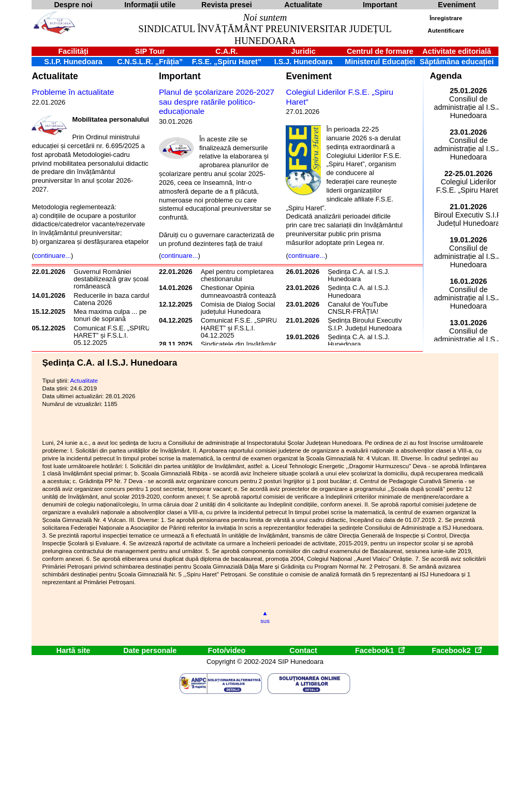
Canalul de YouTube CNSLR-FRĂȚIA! (358, 308)
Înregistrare (446, 18)
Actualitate (55, 76)
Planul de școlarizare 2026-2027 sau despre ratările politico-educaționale (217, 102)
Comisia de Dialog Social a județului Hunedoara (241, 308)
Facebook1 (380, 650)
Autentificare (446, 31)
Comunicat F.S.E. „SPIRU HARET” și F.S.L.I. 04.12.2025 (239, 328)
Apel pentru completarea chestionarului (237, 275)
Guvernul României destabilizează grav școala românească (113, 279)
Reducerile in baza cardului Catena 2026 (114, 299)
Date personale (150, 650)
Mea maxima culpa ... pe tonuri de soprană (110, 315)
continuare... (53, 256)
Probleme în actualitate (73, 92)
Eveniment (308, 76)
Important (180, 76)
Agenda (446, 76)
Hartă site (73, 650)
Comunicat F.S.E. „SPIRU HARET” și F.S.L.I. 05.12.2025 (112, 336)
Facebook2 (457, 650)
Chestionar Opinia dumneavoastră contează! (239, 291)
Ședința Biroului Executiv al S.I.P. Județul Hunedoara (368, 324)
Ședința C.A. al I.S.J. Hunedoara (359, 275)
